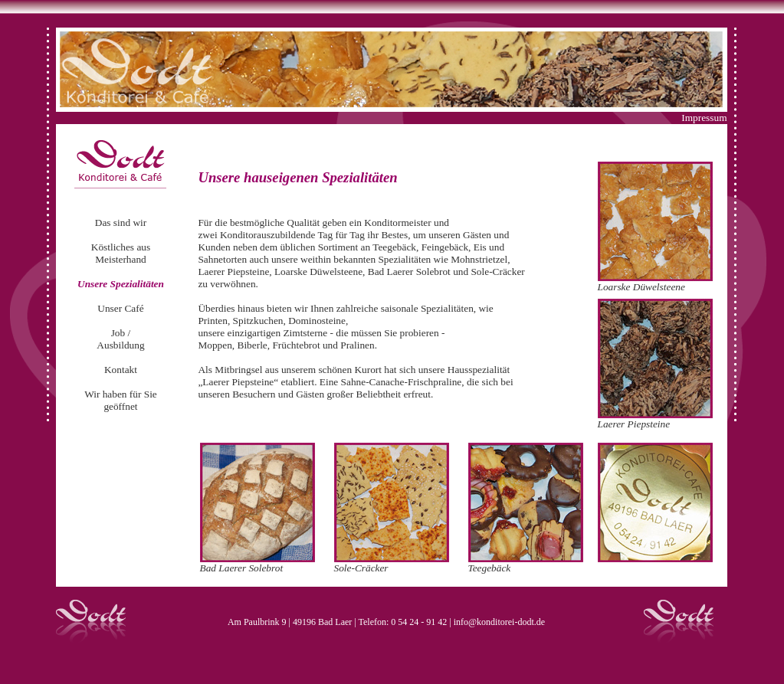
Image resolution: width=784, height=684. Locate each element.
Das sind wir (121, 223)
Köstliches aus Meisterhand (121, 253)
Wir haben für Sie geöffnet (121, 400)
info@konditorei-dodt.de (499, 622)
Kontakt (121, 370)
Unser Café (120, 308)
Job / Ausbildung (120, 339)
